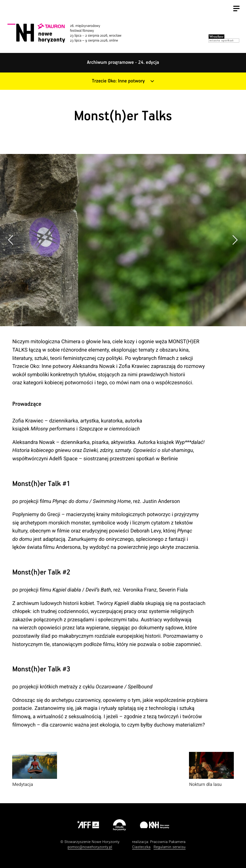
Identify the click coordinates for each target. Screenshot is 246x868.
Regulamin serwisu (169, 847)
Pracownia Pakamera (168, 842)
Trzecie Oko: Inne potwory (118, 81)
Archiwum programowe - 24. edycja (123, 63)
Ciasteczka (141, 847)
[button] (235, 240)
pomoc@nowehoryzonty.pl (90, 847)
